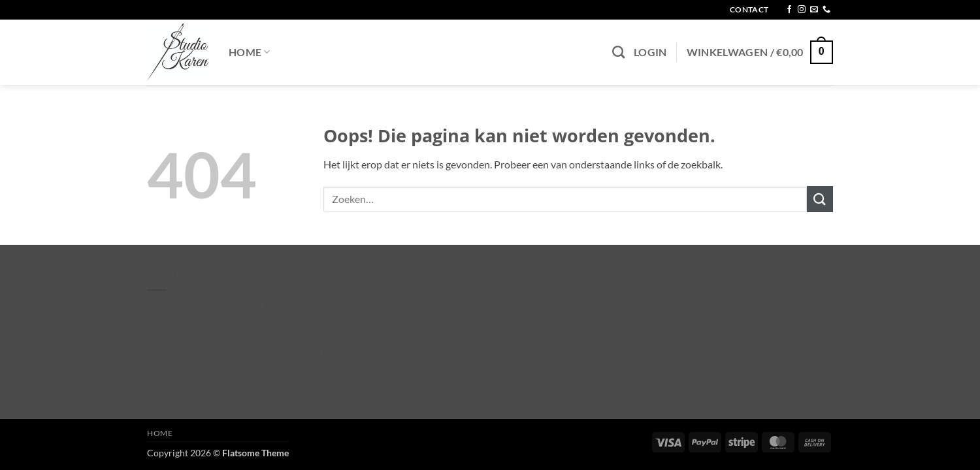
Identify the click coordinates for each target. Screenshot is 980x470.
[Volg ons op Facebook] (789, 10)
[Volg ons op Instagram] (802, 10)
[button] (650, 52)
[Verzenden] (820, 199)
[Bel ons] (826, 10)
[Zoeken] (618, 52)
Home (250, 52)
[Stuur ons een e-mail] (814, 10)
